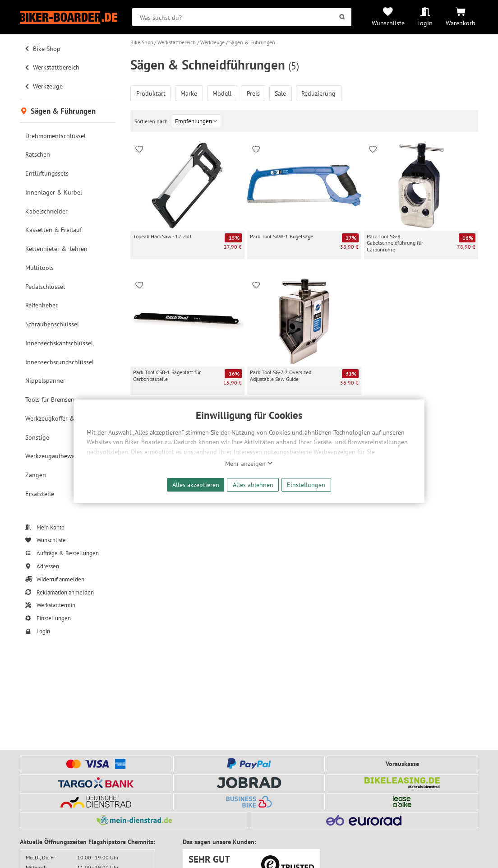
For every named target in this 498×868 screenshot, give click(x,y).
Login (425, 23)
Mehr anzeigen (249, 464)
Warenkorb (461, 23)
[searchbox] (242, 17)
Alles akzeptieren (196, 485)
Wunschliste (388, 23)
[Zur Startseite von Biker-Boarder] (69, 17)
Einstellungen (306, 485)
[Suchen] (342, 17)
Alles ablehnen (253, 485)
